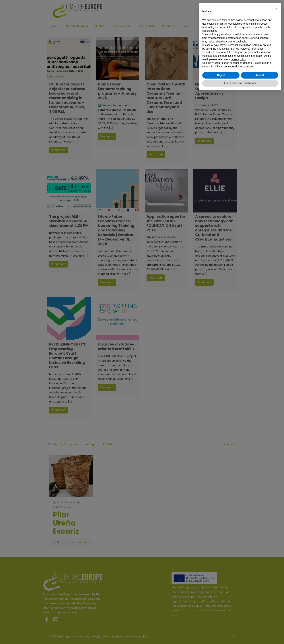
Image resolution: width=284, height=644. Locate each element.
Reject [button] (221, 75)
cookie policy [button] (210, 31)
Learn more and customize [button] (240, 83)
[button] (276, 9)
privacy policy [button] (238, 59)
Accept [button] (260, 75)
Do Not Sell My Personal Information (243, 49)
